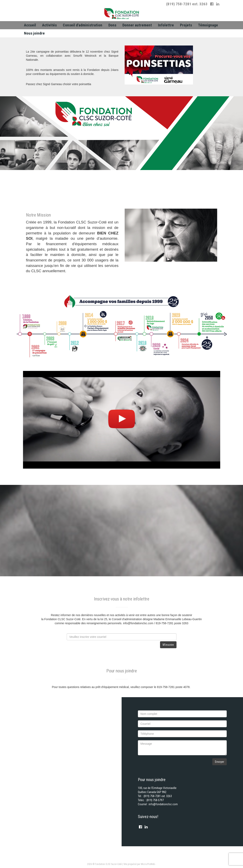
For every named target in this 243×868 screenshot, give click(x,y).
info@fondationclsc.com (163, 804)
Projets (186, 25)
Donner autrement (137, 25)
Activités (49, 25)
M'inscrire (168, 645)
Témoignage (208, 25)
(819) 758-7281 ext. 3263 (187, 4)
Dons (112, 25)
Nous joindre (34, 33)
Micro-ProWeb (148, 864)
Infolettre (166, 25)
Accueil (30, 25)
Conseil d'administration (83, 25)
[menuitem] (30, 25)
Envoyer (220, 762)
